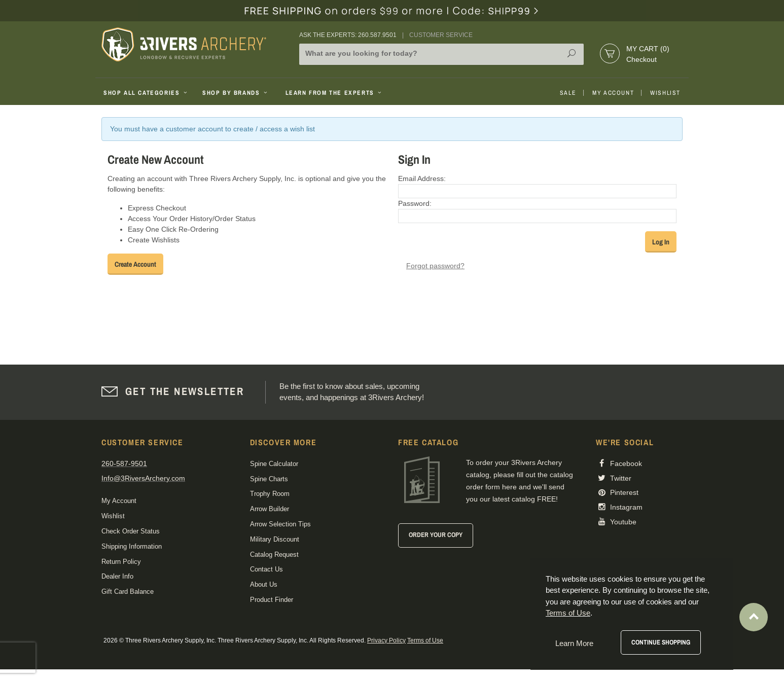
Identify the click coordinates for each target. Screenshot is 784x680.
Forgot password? (435, 266)
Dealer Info (117, 576)
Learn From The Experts (334, 93)
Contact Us (266, 569)
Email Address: (422, 178)
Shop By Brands (236, 93)
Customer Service (441, 35)
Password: (415, 203)
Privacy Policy (386, 640)
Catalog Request (274, 554)
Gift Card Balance (128, 592)
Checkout (642, 59)
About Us (264, 584)
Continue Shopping (661, 642)
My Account (613, 93)
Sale (568, 93)
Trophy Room (270, 494)
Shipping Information (132, 546)
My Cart (648, 49)
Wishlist (665, 93)
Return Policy (121, 562)
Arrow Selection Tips (280, 524)
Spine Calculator (274, 464)
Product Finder (272, 600)
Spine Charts (269, 479)
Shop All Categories (146, 93)
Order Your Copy (436, 535)
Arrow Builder (270, 509)
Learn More (574, 643)
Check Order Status (131, 531)
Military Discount (275, 539)
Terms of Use (425, 640)
